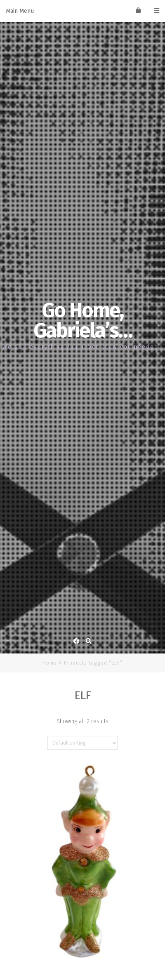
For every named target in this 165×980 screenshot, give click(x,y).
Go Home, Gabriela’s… (83, 320)
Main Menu (82, 11)
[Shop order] (82, 743)
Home (50, 663)
